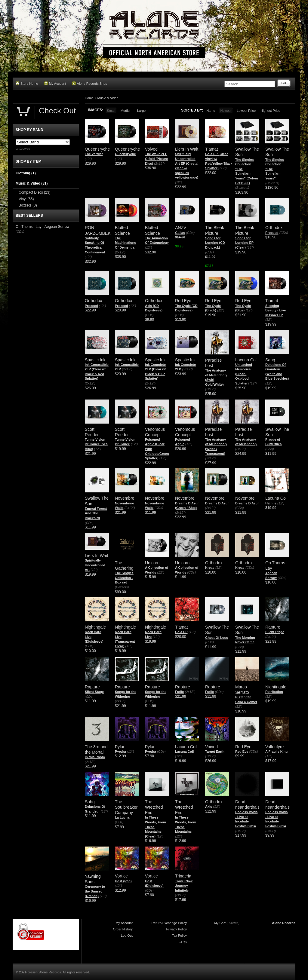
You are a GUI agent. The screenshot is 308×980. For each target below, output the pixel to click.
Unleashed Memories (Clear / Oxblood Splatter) (244, 374)
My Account (55, 83)
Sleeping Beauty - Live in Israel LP (276, 310)
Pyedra (120, 752)
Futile (179, 692)
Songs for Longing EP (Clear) (244, 243)
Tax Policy (179, 936)
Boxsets (28, 205)
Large (141, 111)
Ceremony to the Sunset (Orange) (95, 891)
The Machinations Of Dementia (125, 243)
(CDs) (190, 233)
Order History (123, 929)
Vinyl (26, 199)
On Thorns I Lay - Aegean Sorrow (43, 227)
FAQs (183, 942)
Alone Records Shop (90, 83)
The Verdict (94, 154)
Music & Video (108, 98)
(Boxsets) (242, 188)
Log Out (127, 936)
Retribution (274, 692)
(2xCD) (271, 831)
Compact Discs (34, 192)
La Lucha (122, 817)
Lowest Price (246, 111)
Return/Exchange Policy (169, 923)
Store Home (27, 83)
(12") (88, 159)
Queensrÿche (125, 154)
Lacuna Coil (184, 752)
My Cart (220, 923)
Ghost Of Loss (217, 638)
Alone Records (284, 923)
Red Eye (242, 752)
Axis (209, 807)
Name (211, 111)
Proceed (272, 233)
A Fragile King (276, 752)
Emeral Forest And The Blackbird (96, 513)
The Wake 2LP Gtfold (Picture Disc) (156, 159)
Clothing (26, 173)
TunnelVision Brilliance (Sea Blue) (96, 444)
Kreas (210, 568)
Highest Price (270, 111)
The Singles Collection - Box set (124, 578)
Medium (126, 111)
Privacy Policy (177, 929)
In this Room (95, 757)
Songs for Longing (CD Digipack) (215, 243)
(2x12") (159, 164)
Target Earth (215, 752)
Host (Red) (123, 881)
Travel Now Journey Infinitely (184, 886)
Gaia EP (181, 632)
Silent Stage (275, 632)
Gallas (180, 233)
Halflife (271, 503)
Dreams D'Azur (217, 503)
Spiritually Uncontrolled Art (95, 565)
